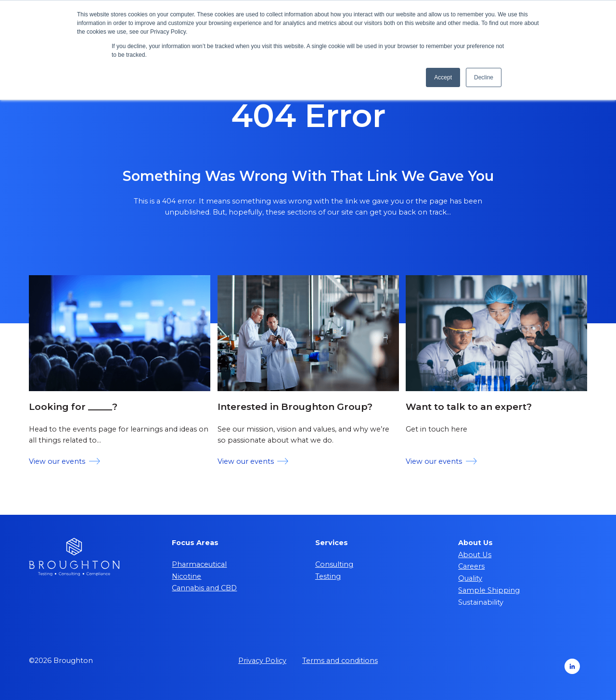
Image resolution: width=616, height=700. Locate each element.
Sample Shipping (489, 590)
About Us (475, 555)
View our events (64, 461)
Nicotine (186, 576)
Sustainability (481, 602)
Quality (470, 578)
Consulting (334, 564)
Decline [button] (484, 77)
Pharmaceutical (199, 564)
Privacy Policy (262, 661)
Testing (328, 576)
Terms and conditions (340, 661)
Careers (471, 566)
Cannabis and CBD (204, 588)
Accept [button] (443, 77)
